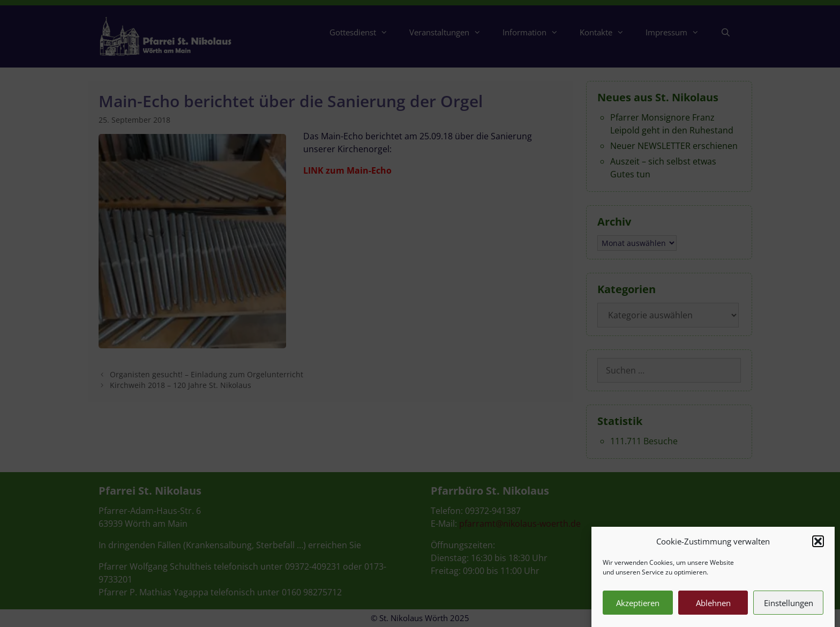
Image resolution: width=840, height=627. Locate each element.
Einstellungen (789, 609)
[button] (818, 547)
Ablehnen (713, 609)
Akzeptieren (638, 609)
